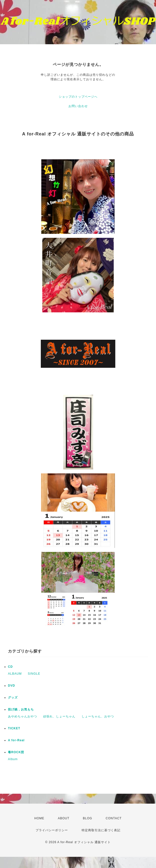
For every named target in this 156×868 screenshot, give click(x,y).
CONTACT (114, 818)
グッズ (13, 698)
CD (10, 667)
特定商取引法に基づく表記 (101, 830)
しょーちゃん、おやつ (98, 716)
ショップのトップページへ (78, 97)
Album (13, 759)
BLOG (87, 818)
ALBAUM (15, 674)
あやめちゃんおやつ (23, 716)
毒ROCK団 (16, 752)
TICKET (14, 728)
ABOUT (63, 818)
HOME (39, 818)
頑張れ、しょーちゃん (59, 716)
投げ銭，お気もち (21, 709)
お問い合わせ (78, 106)
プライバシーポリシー (52, 830)
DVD (11, 686)
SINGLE (34, 674)
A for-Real (16, 740)
